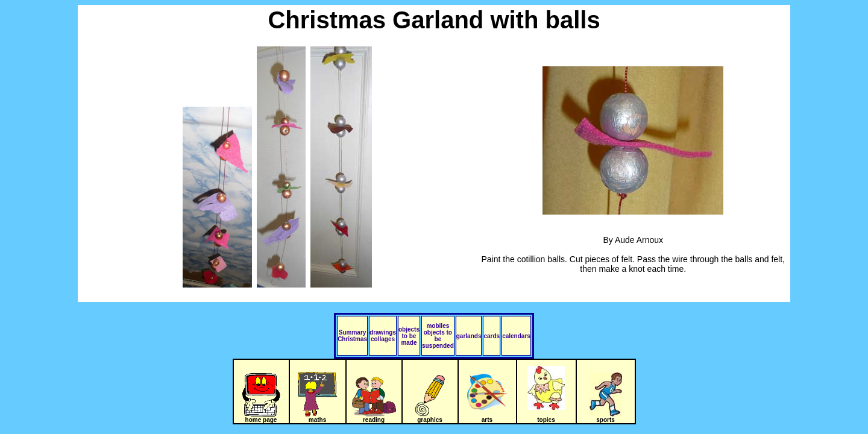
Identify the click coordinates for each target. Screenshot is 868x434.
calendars (516, 336)
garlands (469, 336)
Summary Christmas (352, 336)
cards (492, 336)
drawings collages (383, 336)
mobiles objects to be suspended (438, 336)
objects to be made (409, 336)
